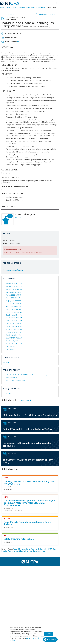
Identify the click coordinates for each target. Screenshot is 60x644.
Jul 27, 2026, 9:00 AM (14, 295)
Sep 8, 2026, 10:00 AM (14, 312)
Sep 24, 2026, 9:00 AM (14, 315)
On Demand (11, 347)
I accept (48, 634)
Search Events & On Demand (35, 8)
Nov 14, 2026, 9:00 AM (14, 332)
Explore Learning (18, 8)
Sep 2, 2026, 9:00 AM (14, 307)
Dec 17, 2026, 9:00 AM (14, 338)
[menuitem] (8, 569)
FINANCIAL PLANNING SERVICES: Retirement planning (27, 375)
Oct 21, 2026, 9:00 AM (14, 321)
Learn (8, 8)
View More (25, 400)
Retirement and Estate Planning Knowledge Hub (26, 551)
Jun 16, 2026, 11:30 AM (14, 286)
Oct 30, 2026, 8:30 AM (14, 327)
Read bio (18, 218)
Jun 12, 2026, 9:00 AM (14, 284)
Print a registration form (12, 270)
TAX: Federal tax (12, 378)
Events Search (8, 14)
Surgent (6, 362)
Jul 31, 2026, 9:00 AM (14, 298)
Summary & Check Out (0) (48, 14)
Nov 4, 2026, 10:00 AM (14, 329)
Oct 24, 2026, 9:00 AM (14, 324)
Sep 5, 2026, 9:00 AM (14, 309)
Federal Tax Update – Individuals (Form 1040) (26, 429)
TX (18, 42)
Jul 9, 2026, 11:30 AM (13, 292)
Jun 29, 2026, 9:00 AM (14, 289)
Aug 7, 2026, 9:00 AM (14, 301)
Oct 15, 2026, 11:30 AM (14, 318)
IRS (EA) (9, 394)
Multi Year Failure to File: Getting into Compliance (29, 415)
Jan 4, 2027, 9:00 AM (13, 341)
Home (2, 8)
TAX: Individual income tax (16, 381)
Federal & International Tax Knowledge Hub (30, 549)
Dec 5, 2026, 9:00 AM (14, 335)
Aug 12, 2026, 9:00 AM (14, 304)
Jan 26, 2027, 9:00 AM (14, 344)
